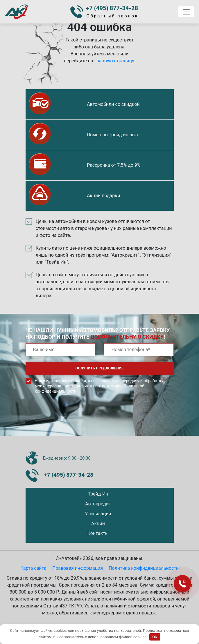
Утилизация (98, 514)
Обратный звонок (113, 16)
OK (155, 637)
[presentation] (70, 419)
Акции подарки (103, 196)
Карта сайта (33, 568)
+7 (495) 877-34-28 (112, 8)
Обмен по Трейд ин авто (113, 135)
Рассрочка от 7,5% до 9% (114, 165)
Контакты (98, 533)
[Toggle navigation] (186, 12)
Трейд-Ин (98, 494)
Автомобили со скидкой (113, 104)
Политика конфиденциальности (144, 568)
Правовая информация (78, 568)
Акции (98, 524)
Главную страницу (114, 61)
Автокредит (98, 504)
